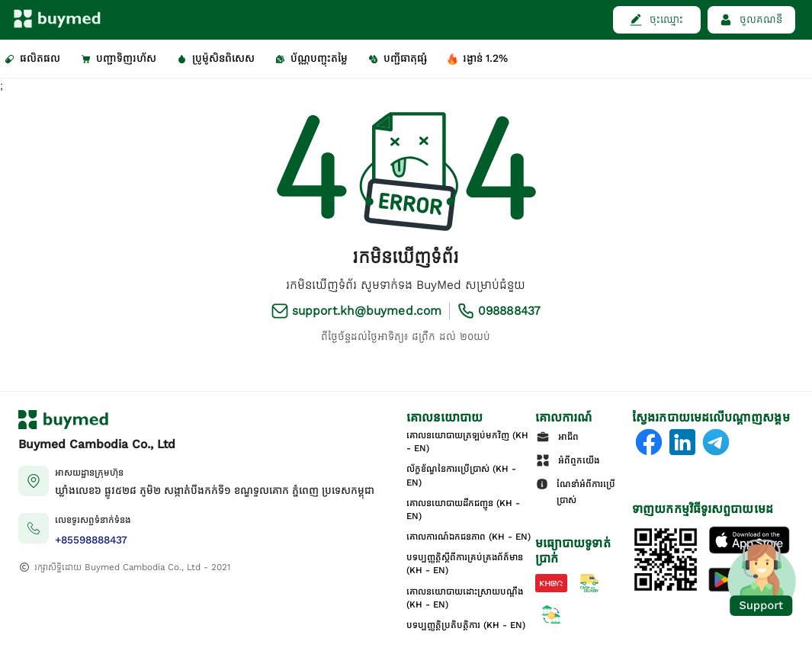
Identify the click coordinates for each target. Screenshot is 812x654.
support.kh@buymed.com (367, 311)
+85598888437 (91, 540)
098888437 (509, 311)
